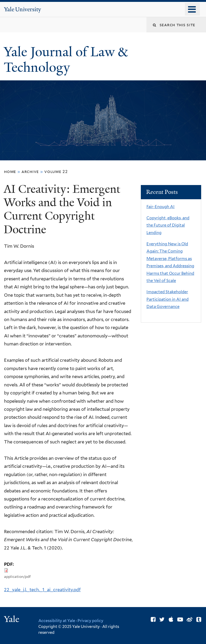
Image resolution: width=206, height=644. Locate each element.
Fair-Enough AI (161, 207)
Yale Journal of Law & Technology (66, 60)
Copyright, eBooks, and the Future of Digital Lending (168, 225)
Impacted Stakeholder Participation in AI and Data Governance (168, 299)
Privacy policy (90, 621)
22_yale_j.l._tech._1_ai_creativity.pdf (42, 590)
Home (10, 172)
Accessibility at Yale (57, 621)
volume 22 (56, 172)
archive (30, 172)
